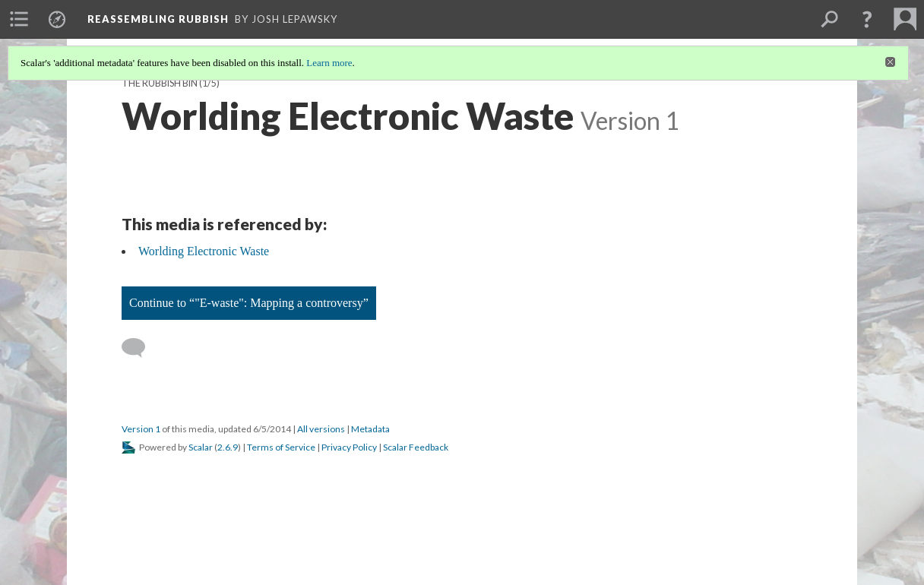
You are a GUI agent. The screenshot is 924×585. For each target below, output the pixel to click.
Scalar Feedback (416, 447)
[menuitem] (19, 19)
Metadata (370, 429)
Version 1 (141, 429)
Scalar (201, 447)
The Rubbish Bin (160, 83)
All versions (321, 429)
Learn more (329, 63)
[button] (867, 19)
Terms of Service (281, 447)
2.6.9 (228, 447)
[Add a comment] (140, 348)
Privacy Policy (349, 447)
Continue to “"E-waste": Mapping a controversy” (249, 303)
